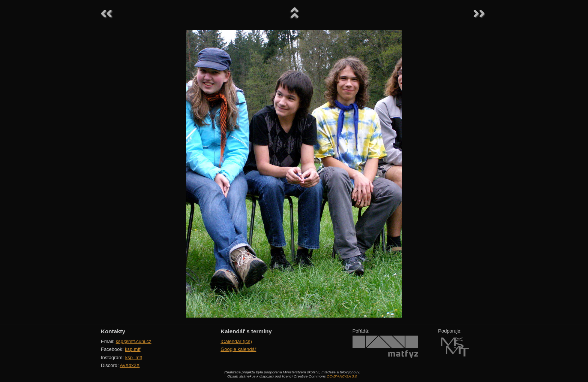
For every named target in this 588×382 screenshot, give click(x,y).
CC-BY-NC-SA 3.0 (342, 376)
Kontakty (113, 331)
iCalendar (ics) (236, 341)
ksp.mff (133, 349)
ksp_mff (134, 357)
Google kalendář (238, 349)
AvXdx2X (130, 365)
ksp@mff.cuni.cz (134, 341)
